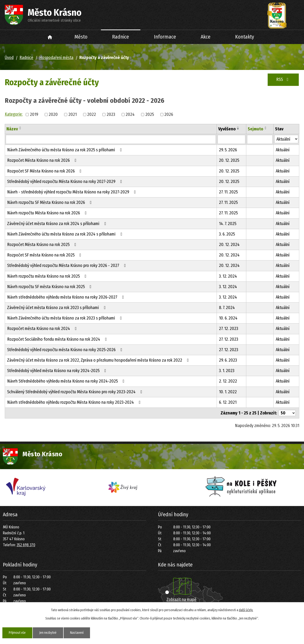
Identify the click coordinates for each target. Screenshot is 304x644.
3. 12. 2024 (228, 276)
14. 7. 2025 (228, 224)
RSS (283, 79)
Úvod (50, 37)
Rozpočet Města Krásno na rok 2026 (43, 160)
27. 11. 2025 (228, 192)
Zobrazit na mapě (181, 600)
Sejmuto (255, 129)
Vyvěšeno (227, 129)
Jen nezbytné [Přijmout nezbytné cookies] (48, 633)
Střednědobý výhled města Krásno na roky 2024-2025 (58, 371)
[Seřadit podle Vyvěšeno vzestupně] (238, 127)
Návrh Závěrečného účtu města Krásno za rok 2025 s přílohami (65, 150)
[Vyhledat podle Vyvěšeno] (231, 139)
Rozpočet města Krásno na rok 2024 (43, 329)
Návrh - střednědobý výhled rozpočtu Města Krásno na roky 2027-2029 (72, 192)
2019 (34, 114)
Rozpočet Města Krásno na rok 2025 (43, 245)
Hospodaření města (56, 58)
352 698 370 (26, 545)
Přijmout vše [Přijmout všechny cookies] (17, 633)
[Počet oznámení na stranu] (287, 413)
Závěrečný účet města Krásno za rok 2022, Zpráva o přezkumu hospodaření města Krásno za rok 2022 (99, 360)
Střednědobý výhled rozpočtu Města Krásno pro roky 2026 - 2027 (67, 265)
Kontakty (245, 37)
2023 (111, 114)
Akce (206, 37)
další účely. (246, 610)
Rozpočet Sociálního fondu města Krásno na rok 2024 (58, 339)
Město (81, 37)
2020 (53, 114)
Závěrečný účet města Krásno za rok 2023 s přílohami (57, 308)
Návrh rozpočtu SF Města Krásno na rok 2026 (50, 202)
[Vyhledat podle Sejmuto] (260, 139)
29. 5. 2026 (228, 150)
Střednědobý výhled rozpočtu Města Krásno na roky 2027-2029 (66, 182)
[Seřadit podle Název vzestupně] (20, 127)
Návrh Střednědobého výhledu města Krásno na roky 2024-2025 (67, 381)
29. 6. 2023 (228, 360)
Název (12, 129)
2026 (169, 114)
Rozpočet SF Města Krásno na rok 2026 (45, 171)
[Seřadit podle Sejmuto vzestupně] (266, 127)
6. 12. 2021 (228, 402)
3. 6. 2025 (227, 234)
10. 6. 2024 (228, 318)
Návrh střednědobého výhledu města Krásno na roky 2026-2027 (66, 297)
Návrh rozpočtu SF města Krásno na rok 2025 (50, 287)
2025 (150, 114)
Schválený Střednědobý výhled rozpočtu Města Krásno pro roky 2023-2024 (76, 392)
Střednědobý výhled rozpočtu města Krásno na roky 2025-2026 (66, 350)
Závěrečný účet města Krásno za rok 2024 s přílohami (57, 224)
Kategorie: (14, 114)
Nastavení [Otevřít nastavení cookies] (78, 633)
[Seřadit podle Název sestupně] (20, 129)
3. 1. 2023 (227, 371)
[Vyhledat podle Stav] (286, 139)
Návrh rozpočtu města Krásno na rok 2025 (48, 276)
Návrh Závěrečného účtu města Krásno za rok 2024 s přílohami (66, 234)
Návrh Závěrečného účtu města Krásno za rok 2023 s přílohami (65, 318)
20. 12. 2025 (229, 160)
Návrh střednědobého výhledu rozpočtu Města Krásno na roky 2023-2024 (75, 402)
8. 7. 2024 (227, 308)
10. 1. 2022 (228, 392)
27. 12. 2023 (229, 329)
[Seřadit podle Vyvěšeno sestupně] (238, 129)
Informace (165, 37)
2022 (92, 114)
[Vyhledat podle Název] (111, 139)
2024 (130, 114)
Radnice (121, 37)
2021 (73, 114)
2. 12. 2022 (228, 381)
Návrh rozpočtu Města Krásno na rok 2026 (48, 213)
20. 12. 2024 (229, 245)
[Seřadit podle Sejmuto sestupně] (266, 129)
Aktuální (283, 150)
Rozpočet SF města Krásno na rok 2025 (45, 255)
